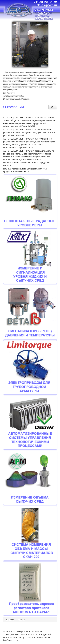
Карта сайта (44, 19)
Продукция (43, 13)
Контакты (42, 16)
